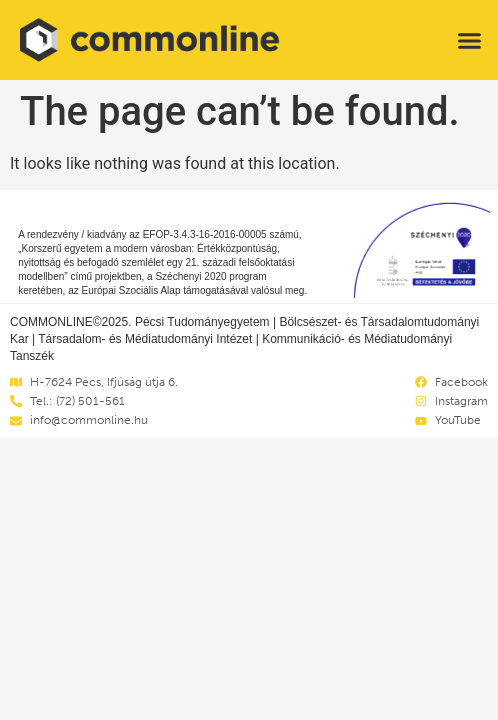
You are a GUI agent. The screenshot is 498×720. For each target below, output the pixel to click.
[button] (469, 40)
